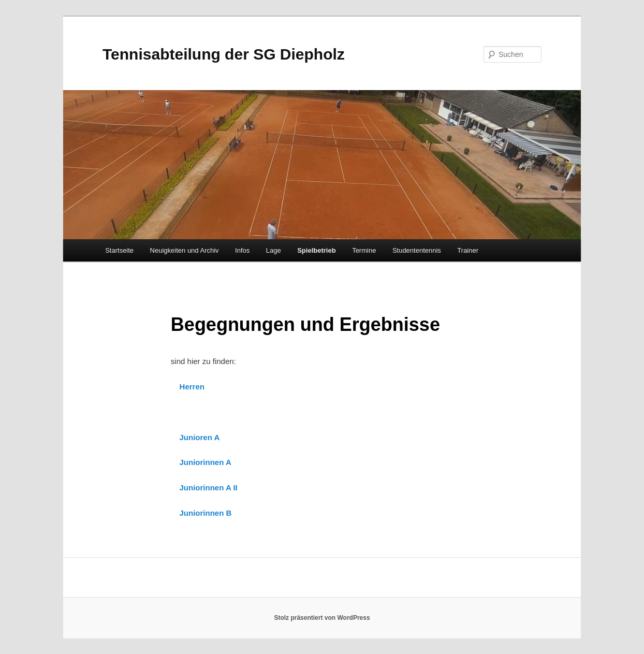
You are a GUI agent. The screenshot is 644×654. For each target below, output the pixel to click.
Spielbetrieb (316, 250)
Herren (192, 387)
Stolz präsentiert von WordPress (322, 618)
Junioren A (200, 437)
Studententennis (417, 250)
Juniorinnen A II (209, 488)
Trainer (468, 250)
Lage (274, 250)
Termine (364, 250)
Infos (242, 250)
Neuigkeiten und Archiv (185, 250)
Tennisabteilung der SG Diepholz (224, 54)
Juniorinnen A (206, 462)
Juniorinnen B (206, 513)
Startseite (119, 250)
